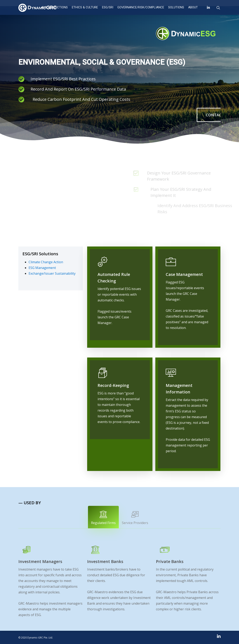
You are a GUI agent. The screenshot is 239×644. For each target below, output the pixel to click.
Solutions (176, 7)
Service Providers (135, 518)
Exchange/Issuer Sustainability (52, 273)
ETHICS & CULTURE (85, 7)
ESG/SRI (108, 7)
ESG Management (42, 268)
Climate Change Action (46, 262)
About (193, 7)
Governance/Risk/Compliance (141, 7)
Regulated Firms (103, 518)
